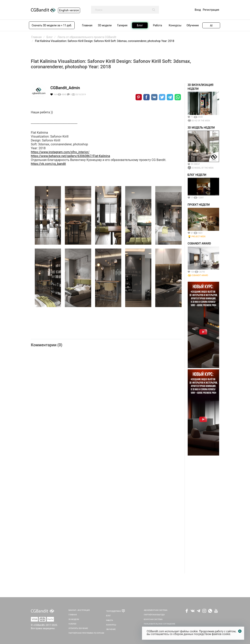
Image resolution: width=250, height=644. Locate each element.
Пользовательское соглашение (159, 624)
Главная (73, 615)
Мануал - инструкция (79, 610)
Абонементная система (156, 610)
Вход (198, 10)
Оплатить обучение (78, 628)
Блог (109, 616)
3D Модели (74, 619)
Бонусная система (153, 619)
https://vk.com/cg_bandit (48, 164)
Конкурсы (111, 625)
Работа (110, 620)
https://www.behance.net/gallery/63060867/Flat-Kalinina (70, 156)
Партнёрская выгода (154, 615)
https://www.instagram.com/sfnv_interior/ (60, 152)
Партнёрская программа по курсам (86, 633)
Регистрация (211, 10)
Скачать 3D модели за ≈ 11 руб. (52, 25)
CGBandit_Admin (65, 88)
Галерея (72, 624)
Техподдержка (114, 611)
